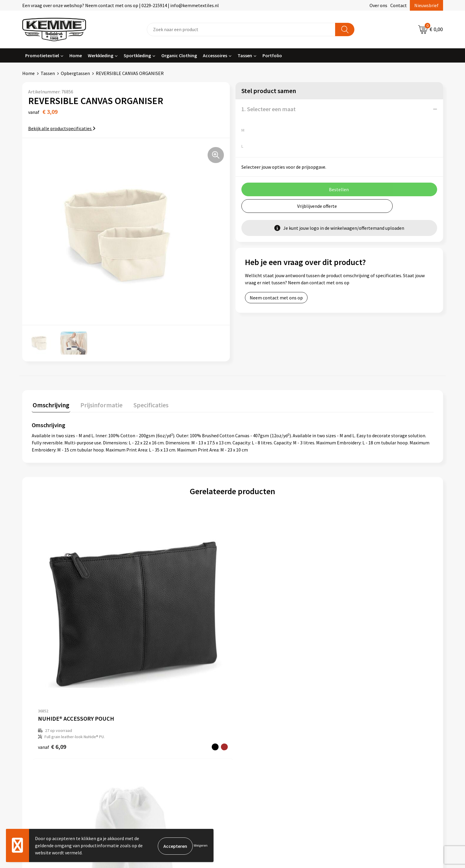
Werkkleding (101, 55)
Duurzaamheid (150, 735)
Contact (399, 5)
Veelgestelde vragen (156, 726)
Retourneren (253, 726)
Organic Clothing (179, 55)
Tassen (245, 55)
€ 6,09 (52, 643)
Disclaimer (355, 735)
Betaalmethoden (257, 717)
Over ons (378, 5)
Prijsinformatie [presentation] (98, 404)
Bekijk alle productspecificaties (62, 128)
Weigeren (201, 845)
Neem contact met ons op (276, 298)
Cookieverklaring (362, 717)
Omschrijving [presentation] (50, 404)
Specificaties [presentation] (146, 404)
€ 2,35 (253, 643)
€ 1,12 (152, 643)
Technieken (147, 743)
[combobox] (241, 29)
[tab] (50, 405)
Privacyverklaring (362, 726)
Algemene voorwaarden (368, 708)
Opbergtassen (75, 73)
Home (76, 55)
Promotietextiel (42, 55)
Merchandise (148, 753)
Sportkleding (137, 55)
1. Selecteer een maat (269, 109)
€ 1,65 (353, 643)
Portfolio (272, 55)
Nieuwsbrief (426, 5)
